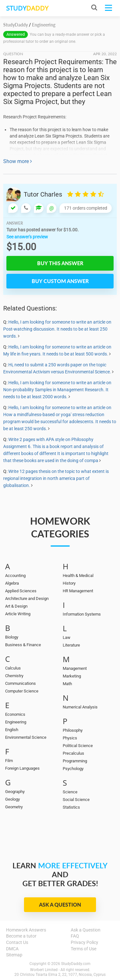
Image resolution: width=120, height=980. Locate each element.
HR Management (78, 591)
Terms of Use (84, 949)
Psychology (73, 769)
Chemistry (14, 676)
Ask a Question (60, 905)
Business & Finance (23, 645)
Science (70, 792)
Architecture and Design (27, 598)
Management (75, 668)
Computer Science (22, 691)
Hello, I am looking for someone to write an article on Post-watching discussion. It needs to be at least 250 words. (57, 329)
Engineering (16, 722)
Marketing (72, 676)
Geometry (14, 807)
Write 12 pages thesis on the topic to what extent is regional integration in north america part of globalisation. (56, 478)
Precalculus (73, 753)
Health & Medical (78, 576)
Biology (12, 637)
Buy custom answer (60, 281)
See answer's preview (27, 237)
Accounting (15, 576)
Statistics (71, 807)
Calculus (13, 668)
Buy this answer (60, 263)
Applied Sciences (21, 591)
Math (67, 684)
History (69, 583)
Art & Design (16, 606)
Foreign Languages (22, 768)
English (12, 730)
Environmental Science (26, 737)
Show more (18, 161)
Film (9, 761)
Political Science (78, 746)
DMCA (12, 949)
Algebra (12, 583)
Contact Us (17, 942)
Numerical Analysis (80, 707)
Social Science (76, 800)
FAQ (75, 936)
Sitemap (14, 955)
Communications (20, 683)
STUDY (27, 8)
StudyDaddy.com (76, 964)
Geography (15, 792)
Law (67, 637)
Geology (12, 799)
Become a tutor (21, 936)
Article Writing (18, 614)
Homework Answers (26, 930)
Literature (71, 645)
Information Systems (82, 614)
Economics (15, 714)
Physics (70, 738)
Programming (75, 761)
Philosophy (73, 730)
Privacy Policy (84, 942)
